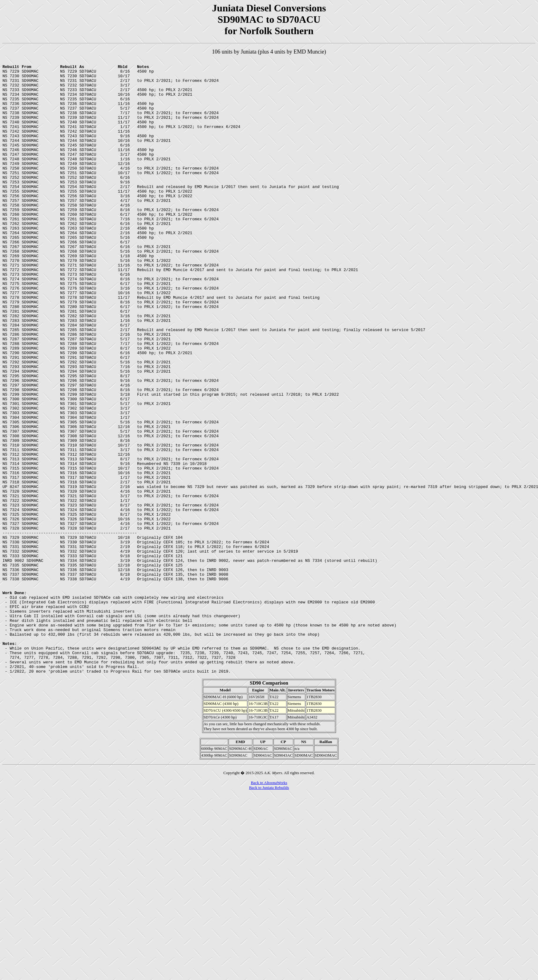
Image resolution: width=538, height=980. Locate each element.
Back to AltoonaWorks (269, 905)
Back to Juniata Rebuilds (269, 910)
